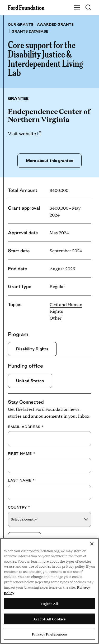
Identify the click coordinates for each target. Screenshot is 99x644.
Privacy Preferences (49, 634)
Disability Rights (32, 349)
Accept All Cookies (49, 619)
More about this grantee (50, 160)
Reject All (49, 603)
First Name (22, 453)
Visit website (22, 133)
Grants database (30, 31)
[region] (49, 591)
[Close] (92, 544)
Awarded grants (55, 24)
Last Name (22, 480)
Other (56, 318)
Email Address (26, 427)
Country (19, 507)
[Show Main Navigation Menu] (77, 8)
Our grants (21, 24)
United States (30, 381)
